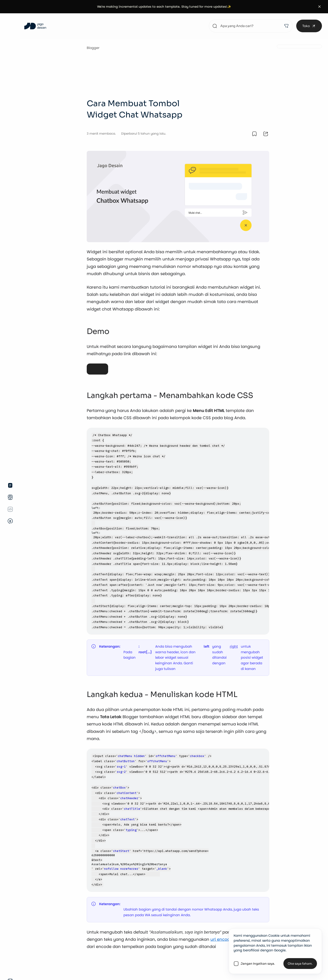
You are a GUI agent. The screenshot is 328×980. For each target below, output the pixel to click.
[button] (320, 7)
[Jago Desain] (35, 26)
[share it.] (266, 134)
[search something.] (251, 26)
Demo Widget (97, 365)
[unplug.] (10, 521)
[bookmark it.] (254, 134)
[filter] (286, 26)
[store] (10, 497)
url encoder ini (225, 939)
